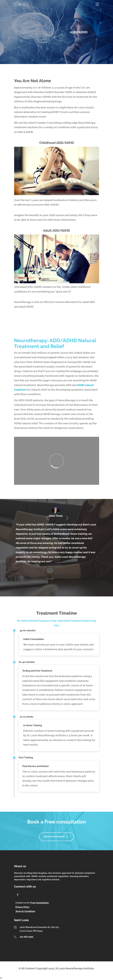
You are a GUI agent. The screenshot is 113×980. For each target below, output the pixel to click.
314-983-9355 (26, 937)
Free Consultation (40, 903)
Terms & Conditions (25, 911)
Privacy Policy (22, 907)
